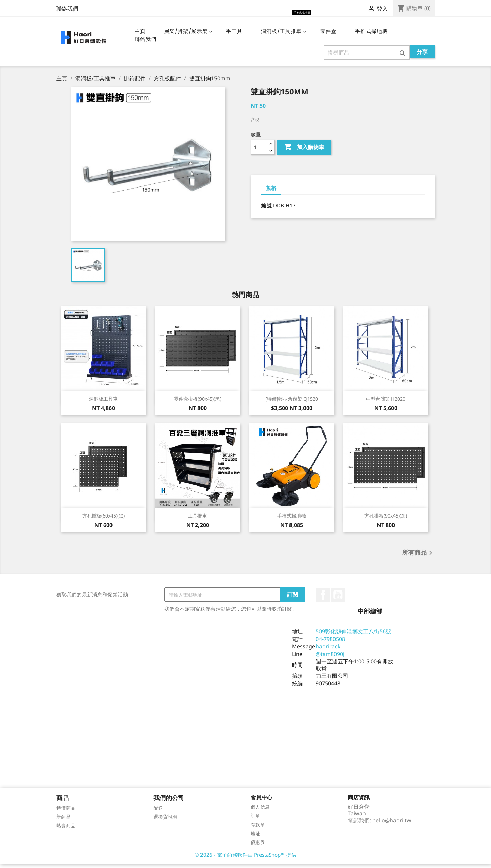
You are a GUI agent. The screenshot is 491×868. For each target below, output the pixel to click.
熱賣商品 (66, 830)
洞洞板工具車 (103, 403)
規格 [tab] (271, 192)
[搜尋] (367, 57)
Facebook (323, 599)
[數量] (259, 152)
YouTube (338, 599)
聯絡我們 (67, 9)
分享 (422, 56)
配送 (158, 812)
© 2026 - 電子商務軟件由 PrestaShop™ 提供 (245, 859)
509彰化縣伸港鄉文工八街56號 (353, 636)
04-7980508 (330, 643)
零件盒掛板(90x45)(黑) (198, 403)
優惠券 (258, 847)
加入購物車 (304, 152)
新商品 (63, 821)
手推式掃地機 (292, 520)
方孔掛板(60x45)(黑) (103, 520)
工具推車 (197, 520)
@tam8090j (330, 658)
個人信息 (260, 811)
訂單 (255, 820)
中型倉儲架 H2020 (386, 403)
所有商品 (418, 557)
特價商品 (66, 812)
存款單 (258, 829)
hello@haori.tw (392, 825)
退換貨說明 (165, 821)
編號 (266, 210)
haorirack (328, 651)
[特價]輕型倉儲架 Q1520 (292, 403)
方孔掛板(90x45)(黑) (386, 520)
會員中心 (262, 802)
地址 (255, 838)
